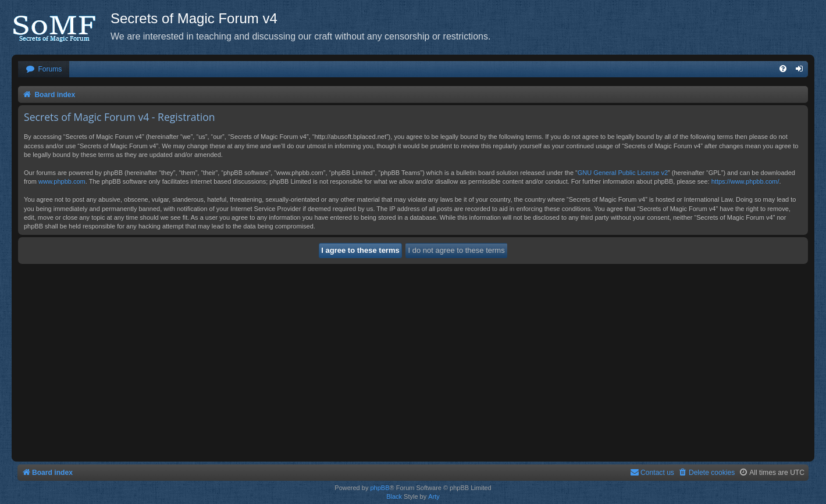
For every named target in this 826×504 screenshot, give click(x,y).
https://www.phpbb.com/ (745, 181)
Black (394, 496)
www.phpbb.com (62, 181)
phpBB (380, 488)
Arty (434, 496)
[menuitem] (44, 69)
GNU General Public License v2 (623, 173)
